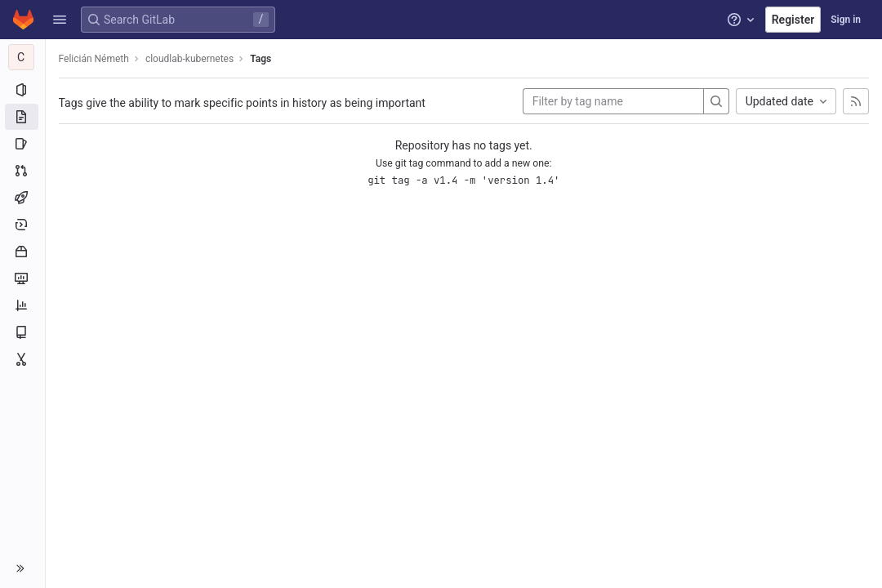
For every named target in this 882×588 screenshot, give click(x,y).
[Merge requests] (22, 171)
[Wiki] (22, 332)
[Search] (716, 101)
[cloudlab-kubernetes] (23, 57)
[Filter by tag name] (613, 101)
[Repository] (22, 117)
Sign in (846, 20)
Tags (261, 59)
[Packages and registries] (22, 252)
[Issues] (22, 144)
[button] (60, 20)
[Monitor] (22, 278)
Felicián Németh (94, 59)
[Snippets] (22, 359)
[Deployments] (22, 225)
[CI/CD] (22, 198)
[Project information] (22, 90)
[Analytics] (22, 305)
